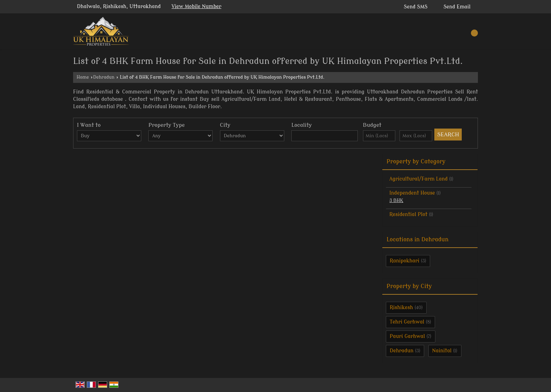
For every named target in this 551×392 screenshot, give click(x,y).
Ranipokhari (404, 261)
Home (83, 77)
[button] (196, 6)
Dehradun (104, 77)
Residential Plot (408, 214)
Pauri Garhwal (407, 336)
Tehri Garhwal (407, 322)
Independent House (412, 193)
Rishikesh (401, 308)
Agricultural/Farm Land (419, 179)
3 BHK (396, 201)
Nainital (442, 351)
